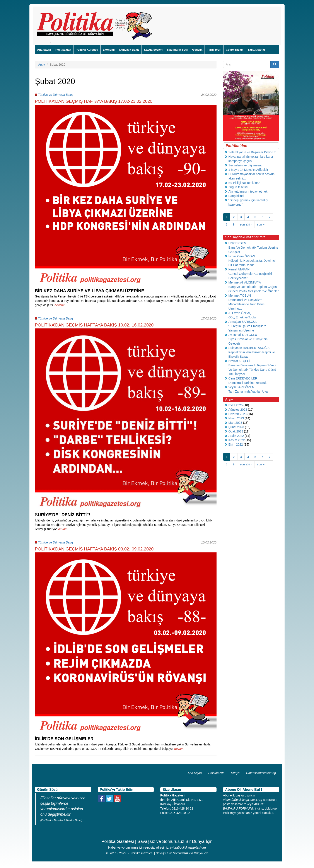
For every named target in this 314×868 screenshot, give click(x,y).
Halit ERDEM (237, 243)
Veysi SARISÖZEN (241, 387)
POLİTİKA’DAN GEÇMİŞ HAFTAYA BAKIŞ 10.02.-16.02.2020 (94, 325)
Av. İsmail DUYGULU (243, 335)
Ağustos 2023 (238, 410)
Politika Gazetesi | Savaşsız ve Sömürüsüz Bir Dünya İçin (169, 853)
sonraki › (246, 224)
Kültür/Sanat (257, 50)
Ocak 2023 (236, 431)
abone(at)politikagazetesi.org (243, 800)
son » (261, 224)
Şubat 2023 (236, 427)
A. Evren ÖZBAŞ (240, 313)
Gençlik (197, 50)
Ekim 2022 (236, 444)
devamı (60, 305)
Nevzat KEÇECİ (239, 361)
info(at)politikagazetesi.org (188, 847)
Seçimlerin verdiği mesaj (245, 165)
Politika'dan (63, 50)
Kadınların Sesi (177, 50)
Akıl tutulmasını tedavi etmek (248, 191)
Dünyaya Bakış (129, 50)
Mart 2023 (235, 423)
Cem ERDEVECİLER (243, 378)
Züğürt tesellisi (238, 187)
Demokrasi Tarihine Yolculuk (248, 383)
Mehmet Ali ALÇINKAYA (245, 282)
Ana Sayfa (44, 50)
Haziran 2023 (238, 414)
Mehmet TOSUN (240, 296)
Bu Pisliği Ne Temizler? (244, 183)
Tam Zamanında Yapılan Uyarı (249, 391)
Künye (235, 773)
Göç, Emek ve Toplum (243, 317)
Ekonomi (109, 50)
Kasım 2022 (237, 440)
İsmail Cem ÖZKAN (242, 256)
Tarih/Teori (214, 50)
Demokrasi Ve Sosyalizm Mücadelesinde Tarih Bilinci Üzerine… (247, 304)
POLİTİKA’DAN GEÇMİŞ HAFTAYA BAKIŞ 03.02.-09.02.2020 (94, 549)
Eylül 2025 (236, 405)
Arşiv (42, 65)
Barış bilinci (236, 196)
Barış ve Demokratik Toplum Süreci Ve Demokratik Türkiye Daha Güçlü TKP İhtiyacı (252, 370)
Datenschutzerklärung (261, 773)
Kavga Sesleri (153, 50)
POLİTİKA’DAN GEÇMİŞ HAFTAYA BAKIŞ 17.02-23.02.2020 (94, 101)
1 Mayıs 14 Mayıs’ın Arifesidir (248, 170)
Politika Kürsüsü (87, 50)
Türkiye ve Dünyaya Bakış (56, 95)
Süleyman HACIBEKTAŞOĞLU (250, 348)
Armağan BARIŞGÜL (243, 322)
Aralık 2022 (236, 436)
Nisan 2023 (236, 418)
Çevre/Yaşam (235, 50)
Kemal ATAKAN (239, 269)
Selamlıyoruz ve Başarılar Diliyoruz (252, 152)
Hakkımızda (216, 773)
